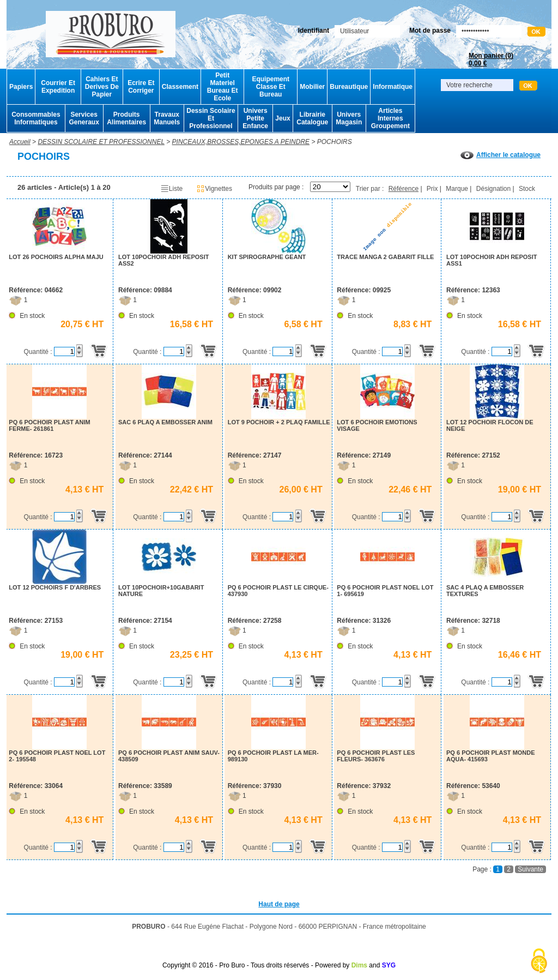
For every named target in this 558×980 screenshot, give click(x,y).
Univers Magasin (349, 118)
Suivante (530, 869)
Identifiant (314, 31)
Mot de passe (430, 31)
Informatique (393, 87)
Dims (359, 965)
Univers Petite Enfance (255, 118)
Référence (404, 189)
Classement (180, 87)
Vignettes (214, 189)
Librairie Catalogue (312, 118)
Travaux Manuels (167, 118)
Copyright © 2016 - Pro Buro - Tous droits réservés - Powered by (256, 965)
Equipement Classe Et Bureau (271, 87)
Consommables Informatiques (36, 118)
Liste (171, 189)
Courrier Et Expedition (58, 87)
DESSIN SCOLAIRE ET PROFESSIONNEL (101, 142)
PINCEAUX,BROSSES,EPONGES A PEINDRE (241, 142)
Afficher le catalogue (501, 155)
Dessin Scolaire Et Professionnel (211, 118)
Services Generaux (84, 118)
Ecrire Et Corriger (141, 87)
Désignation (493, 189)
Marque (457, 189)
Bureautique (349, 87)
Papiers (21, 87)
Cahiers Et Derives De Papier (102, 87)
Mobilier (312, 87)
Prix (432, 189)
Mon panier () (491, 59)
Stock (527, 189)
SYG (389, 965)
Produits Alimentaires (126, 118)
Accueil (20, 142)
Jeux (283, 118)
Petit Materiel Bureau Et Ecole (223, 87)
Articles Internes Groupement (390, 118)
